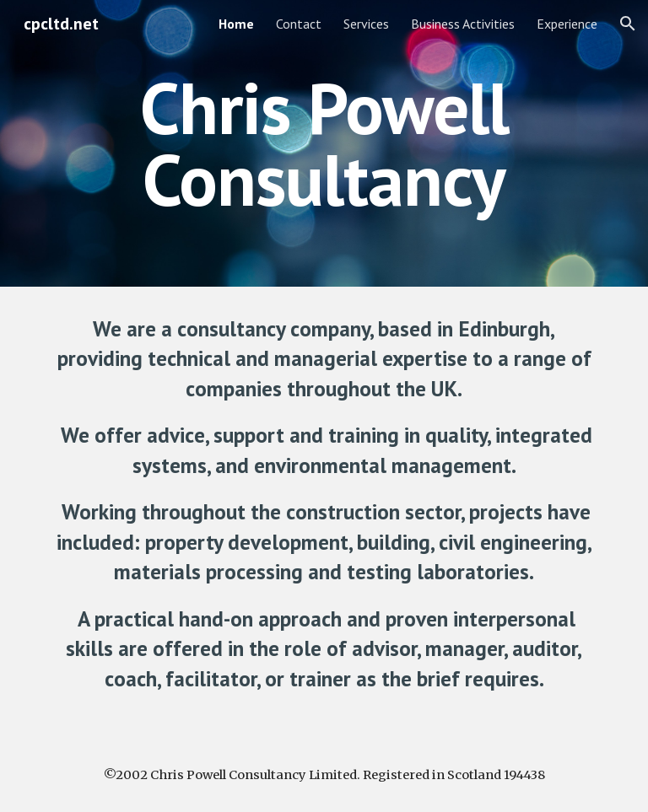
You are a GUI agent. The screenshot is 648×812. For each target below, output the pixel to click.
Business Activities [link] (463, 24)
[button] (628, 24)
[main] (324, 144)
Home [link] (236, 24)
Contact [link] (299, 24)
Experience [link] (567, 24)
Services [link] (366, 24)
